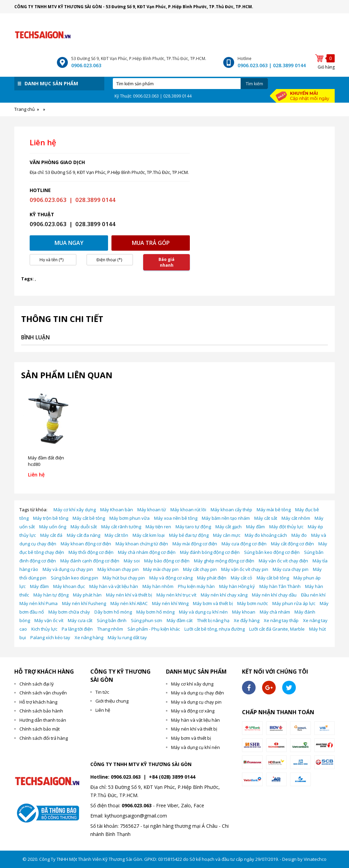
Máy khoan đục (69, 586)
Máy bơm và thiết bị (213, 603)
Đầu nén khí (313, 595)
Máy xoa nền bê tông (176, 518)
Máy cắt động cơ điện (292, 544)
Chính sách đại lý (37, 684)
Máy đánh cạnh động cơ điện (90, 561)
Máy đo (299, 535)
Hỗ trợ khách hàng (38, 702)
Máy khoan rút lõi (188, 510)
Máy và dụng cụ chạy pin (68, 569)
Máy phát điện (212, 578)
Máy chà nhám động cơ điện (147, 552)
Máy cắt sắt (266, 518)
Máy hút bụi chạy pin (124, 578)
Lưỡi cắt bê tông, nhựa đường (215, 629)
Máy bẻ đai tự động (189, 535)
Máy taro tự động (193, 527)
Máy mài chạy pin (161, 569)
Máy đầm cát (180, 620)
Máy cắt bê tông (89, 518)
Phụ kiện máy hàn (196, 586)
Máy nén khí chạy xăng (224, 595)
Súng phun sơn (147, 620)
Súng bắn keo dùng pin (74, 578)
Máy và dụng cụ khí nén (203, 612)
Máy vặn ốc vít (49, 620)
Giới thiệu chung (112, 701)
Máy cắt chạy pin (200, 569)
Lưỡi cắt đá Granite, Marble (277, 629)
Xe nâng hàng (89, 637)
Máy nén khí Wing (170, 603)
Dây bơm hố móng (113, 612)
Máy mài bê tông (274, 510)
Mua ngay (69, 243)
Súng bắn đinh (112, 620)
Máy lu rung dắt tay (127, 637)
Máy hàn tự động (51, 595)
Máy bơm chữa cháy (69, 612)
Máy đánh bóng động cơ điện (210, 552)
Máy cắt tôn (116, 535)
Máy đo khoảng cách (266, 535)
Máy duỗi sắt (84, 527)
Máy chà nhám (275, 612)
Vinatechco (315, 859)
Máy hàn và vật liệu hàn (114, 586)
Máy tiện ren (158, 527)
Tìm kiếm (254, 84)
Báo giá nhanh (166, 262)
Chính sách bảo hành (41, 711)
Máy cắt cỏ (241, 578)
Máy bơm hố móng (155, 612)
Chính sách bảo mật (40, 729)
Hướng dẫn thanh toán (43, 720)
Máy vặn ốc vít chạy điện (283, 561)
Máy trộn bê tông (51, 518)
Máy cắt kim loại (149, 535)
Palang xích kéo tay (50, 637)
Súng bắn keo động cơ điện (272, 552)
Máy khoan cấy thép (231, 510)
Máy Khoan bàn (117, 510)
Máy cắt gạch (229, 527)
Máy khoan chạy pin (118, 569)
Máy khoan (244, 612)
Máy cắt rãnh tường (121, 527)
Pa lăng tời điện (77, 629)
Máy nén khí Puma (39, 603)
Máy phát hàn (87, 595)
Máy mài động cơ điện (195, 544)
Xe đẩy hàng (247, 620)
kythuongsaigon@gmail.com (136, 816)
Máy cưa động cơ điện (244, 544)
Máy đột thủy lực (286, 527)
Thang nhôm (110, 629)
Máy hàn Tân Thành (280, 586)
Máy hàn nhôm (158, 586)
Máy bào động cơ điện (167, 561)
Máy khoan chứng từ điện (142, 544)
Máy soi (132, 561)
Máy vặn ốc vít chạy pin (245, 569)
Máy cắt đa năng (84, 535)
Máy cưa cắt (80, 620)
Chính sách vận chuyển (43, 693)
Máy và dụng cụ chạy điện (198, 693)
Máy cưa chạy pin (291, 569)
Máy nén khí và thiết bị (129, 595)
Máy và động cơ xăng (171, 578)
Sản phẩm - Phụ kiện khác (154, 629)
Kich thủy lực (44, 629)
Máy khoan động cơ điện (86, 544)
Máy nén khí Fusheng (84, 603)
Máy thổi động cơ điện (91, 552)
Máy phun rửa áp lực (294, 603)
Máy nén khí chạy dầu (274, 595)
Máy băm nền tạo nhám (226, 518)
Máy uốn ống (53, 527)
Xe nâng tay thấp (281, 620)
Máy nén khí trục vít (176, 595)
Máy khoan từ (152, 510)
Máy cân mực (227, 535)
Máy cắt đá (51, 535)
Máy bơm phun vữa (130, 518)
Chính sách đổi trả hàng (44, 738)
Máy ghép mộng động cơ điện (224, 561)
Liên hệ (103, 710)
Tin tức (102, 692)
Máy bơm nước (253, 603)
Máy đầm (255, 527)
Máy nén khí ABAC (129, 603)
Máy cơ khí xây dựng (75, 510)
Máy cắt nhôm (296, 518)
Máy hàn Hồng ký (237, 586)
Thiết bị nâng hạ (213, 620)
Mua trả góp (151, 243)
